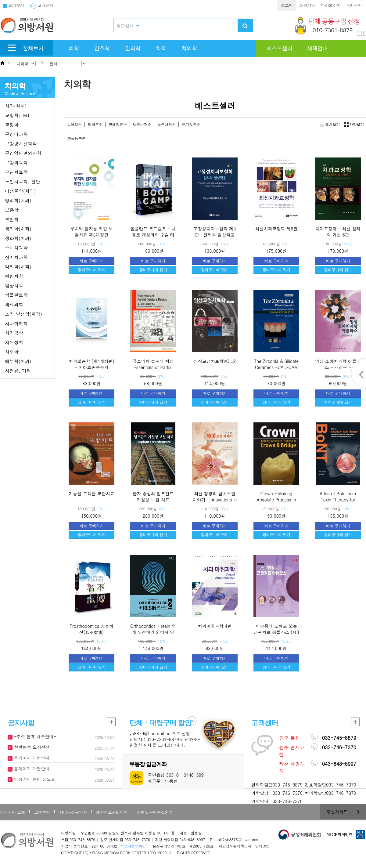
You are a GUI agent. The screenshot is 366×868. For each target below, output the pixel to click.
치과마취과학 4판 (215, 626)
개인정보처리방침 (112, 812)
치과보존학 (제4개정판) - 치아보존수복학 (91, 364)
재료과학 (14, 304)
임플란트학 (16, 295)
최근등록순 (77, 138)
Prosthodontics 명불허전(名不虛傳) (91, 629)
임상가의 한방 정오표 (34, 779)
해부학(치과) (18, 361)
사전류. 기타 (18, 371)
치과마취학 (16, 323)
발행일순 (74, 124)
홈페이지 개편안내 (31, 758)
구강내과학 (16, 134)
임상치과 (14, 286)
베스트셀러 (280, 48)
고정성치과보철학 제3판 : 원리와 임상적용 (215, 232)
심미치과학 (16, 257)
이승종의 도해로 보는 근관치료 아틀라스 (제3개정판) (276, 632)
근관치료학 (16, 172)
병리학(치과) (18, 200)
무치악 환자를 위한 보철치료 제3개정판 (91, 232)
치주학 (12, 352)
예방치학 (14, 276)
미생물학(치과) (20, 191)
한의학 (133, 48)
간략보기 (353, 125)
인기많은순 (191, 124)
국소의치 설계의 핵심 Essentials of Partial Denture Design (153, 367)
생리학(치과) (18, 229)
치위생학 (14, 342)
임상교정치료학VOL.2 (215, 361)
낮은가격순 (142, 124)
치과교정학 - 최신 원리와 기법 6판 (338, 232)
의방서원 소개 (13, 812)
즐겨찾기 (14, 5)
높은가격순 (167, 124)
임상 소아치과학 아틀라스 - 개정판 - (338, 364)
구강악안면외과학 (23, 153)
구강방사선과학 (21, 144)
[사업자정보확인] (133, 846)
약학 (161, 48)
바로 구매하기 (92, 261)
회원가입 (307, 5)
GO (192, 721)
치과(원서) (16, 106)
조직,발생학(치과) (23, 314)
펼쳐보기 (330, 125)
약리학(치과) (18, 267)
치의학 (189, 48)
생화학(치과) (18, 238)
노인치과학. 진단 (23, 181)
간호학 (102, 48)
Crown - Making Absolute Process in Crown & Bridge (276, 499)
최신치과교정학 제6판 (276, 229)
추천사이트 (343, 812)
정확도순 (95, 124)
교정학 (12, 125)
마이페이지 (331, 5)
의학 (74, 48)
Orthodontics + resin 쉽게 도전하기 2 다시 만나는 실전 (153, 632)
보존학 (12, 210)
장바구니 (355, 5)
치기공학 (14, 333)
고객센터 (42, 5)
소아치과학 (16, 248)
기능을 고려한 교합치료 (91, 494)
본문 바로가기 (0, 0)
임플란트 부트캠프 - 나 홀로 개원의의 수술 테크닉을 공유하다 (153, 235)
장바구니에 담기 (91, 270)
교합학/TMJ (17, 115)
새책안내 (318, 48)
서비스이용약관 (73, 812)
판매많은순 (118, 124)
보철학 (12, 219)
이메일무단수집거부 (155, 812)
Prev (359, 33)
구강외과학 (16, 163)
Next (364, 33)
